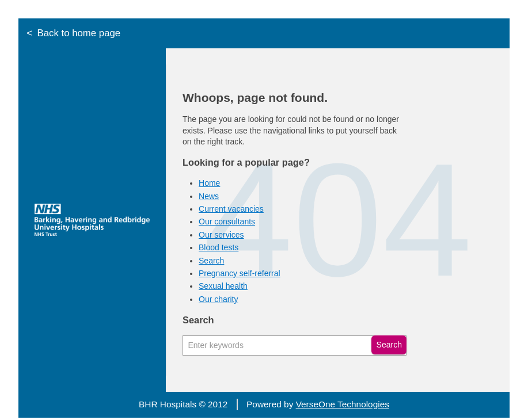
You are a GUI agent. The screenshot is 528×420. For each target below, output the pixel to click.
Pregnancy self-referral (240, 273)
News (209, 196)
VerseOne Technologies (343, 404)
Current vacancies (231, 209)
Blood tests (219, 247)
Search (211, 261)
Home (209, 183)
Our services (221, 235)
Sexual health (223, 286)
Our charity (218, 299)
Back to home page (79, 33)
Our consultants (227, 222)
